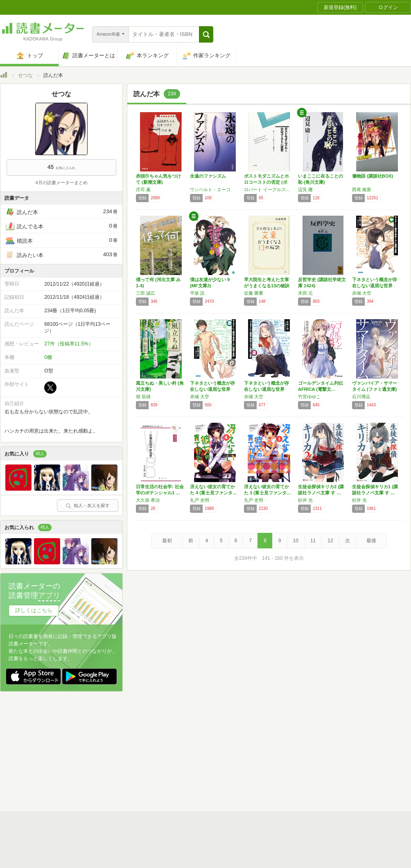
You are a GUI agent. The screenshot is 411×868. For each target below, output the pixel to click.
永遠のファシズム (208, 176)
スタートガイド (169, 737)
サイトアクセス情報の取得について (330, 750)
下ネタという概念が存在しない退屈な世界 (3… (212, 389)
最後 (371, 541)
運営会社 (109, 750)
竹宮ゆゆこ (309, 397)
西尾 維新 (362, 189)
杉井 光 (305, 500)
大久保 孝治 (148, 500)
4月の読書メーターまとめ (61, 183)
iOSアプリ (155, 776)
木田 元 (305, 293)
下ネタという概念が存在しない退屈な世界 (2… (266, 389)
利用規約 (209, 737)
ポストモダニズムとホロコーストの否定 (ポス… (266, 182)
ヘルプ (106, 763)
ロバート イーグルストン (269, 189)
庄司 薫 (143, 189)
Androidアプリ (115, 776)
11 (313, 541)
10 (296, 541)
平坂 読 (197, 293)
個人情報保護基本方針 (156, 750)
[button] (206, 34)
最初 (167, 541)
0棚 (48, 357)
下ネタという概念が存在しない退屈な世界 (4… (375, 286)
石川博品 (361, 397)
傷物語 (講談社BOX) (373, 176)
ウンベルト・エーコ (210, 189)
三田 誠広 (146, 293)
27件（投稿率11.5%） (69, 344)
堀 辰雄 (143, 397)
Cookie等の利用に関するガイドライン (236, 750)
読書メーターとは (119, 737)
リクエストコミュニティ (254, 763)
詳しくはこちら (34, 610)
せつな (25, 75)
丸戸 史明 (200, 500)
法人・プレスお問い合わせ (184, 763)
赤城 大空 (362, 293)
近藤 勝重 (254, 293)
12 (330, 541)
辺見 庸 (305, 189)
